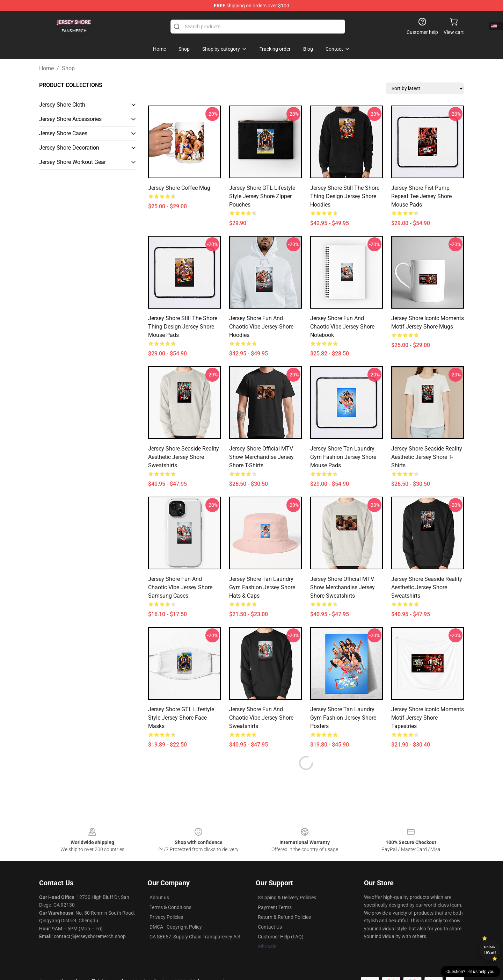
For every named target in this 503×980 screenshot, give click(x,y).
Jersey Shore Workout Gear (72, 162)
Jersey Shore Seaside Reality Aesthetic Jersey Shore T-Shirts (427, 457)
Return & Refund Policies (284, 900)
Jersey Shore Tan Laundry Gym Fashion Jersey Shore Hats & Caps (262, 587)
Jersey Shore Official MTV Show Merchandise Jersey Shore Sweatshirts (342, 587)
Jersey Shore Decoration (69, 148)
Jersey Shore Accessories (70, 119)
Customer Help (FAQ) (281, 920)
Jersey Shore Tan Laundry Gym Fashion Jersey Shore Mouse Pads (343, 457)
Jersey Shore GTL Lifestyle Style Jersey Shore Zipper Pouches (262, 196)
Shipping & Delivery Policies (287, 881)
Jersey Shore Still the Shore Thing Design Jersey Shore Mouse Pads (183, 327)
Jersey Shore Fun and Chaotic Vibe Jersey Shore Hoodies (261, 327)
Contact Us (270, 910)
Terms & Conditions (170, 891)
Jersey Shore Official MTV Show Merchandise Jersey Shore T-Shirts (261, 457)
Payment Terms (275, 891)
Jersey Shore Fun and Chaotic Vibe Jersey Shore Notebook (342, 327)
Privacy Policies (166, 900)
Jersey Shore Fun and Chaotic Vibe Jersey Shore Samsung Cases (180, 587)
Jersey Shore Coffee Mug (179, 188)
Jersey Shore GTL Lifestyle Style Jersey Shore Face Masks (181, 718)
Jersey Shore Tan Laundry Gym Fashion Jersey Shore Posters (343, 718)
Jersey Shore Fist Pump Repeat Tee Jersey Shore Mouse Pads (421, 196)
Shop (68, 68)
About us (159, 881)
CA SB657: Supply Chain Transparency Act (195, 920)
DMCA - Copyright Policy (176, 910)
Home (46, 68)
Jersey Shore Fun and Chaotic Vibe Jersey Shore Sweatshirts (261, 718)
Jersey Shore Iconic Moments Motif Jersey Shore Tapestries (428, 718)
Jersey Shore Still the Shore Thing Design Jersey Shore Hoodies (345, 196)
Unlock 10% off (490, 950)
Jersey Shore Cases (63, 133)
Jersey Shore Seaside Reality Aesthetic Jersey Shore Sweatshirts (184, 457)
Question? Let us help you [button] (471, 972)
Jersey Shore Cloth (62, 105)
